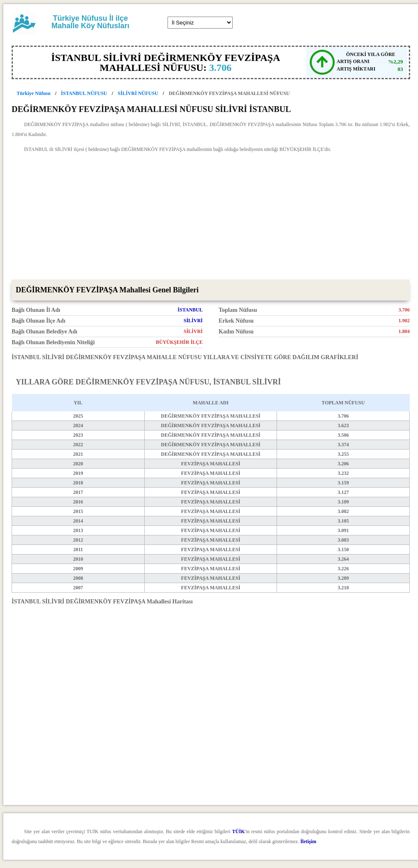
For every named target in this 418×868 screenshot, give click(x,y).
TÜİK (239, 832)
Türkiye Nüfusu (34, 93)
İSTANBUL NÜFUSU (84, 93)
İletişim (308, 841)
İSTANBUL (190, 310)
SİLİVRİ (193, 321)
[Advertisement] (211, 217)
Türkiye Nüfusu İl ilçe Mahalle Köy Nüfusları (90, 22)
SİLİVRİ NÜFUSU (138, 93)
